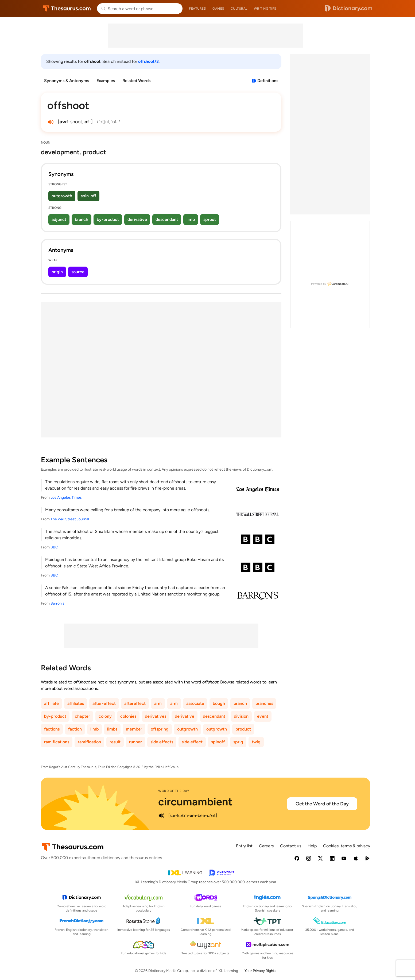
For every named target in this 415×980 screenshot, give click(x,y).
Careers (266, 846)
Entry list (244, 846)
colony (105, 716)
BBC (54, 547)
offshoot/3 (148, 61)
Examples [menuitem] (106, 81)
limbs (112, 729)
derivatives (156, 716)
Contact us (291, 846)
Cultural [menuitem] (239, 9)
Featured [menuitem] (197, 9)
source (78, 272)
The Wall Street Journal (70, 519)
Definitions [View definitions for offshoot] (268, 81)
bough (219, 703)
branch (82, 219)
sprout (210, 219)
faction (75, 729)
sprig (238, 742)
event (263, 716)
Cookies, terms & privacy (347, 846)
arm (158, 703)
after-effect (104, 703)
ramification (89, 742)
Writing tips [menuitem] (265, 9)
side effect (192, 742)
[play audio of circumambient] (161, 816)
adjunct (59, 219)
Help (312, 846)
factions (52, 729)
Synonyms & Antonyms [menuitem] (67, 81)
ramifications (57, 742)
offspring (160, 729)
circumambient (195, 802)
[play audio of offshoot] (51, 122)
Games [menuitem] (218, 9)
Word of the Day (174, 791)
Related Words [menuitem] (136, 81)
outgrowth (62, 196)
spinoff (218, 742)
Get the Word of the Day (322, 804)
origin (57, 272)
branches (264, 703)
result (115, 742)
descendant (167, 219)
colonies (128, 716)
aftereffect (135, 703)
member (134, 729)
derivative (137, 219)
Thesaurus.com (67, 9)
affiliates (76, 703)
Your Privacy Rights (260, 971)
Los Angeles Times (66, 497)
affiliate (51, 703)
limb (191, 219)
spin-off (88, 196)
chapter (82, 716)
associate (195, 703)
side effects (162, 742)
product (243, 729)
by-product (108, 219)
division (241, 716)
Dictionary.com (348, 9)
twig (256, 742)
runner (135, 742)
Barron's (57, 603)
